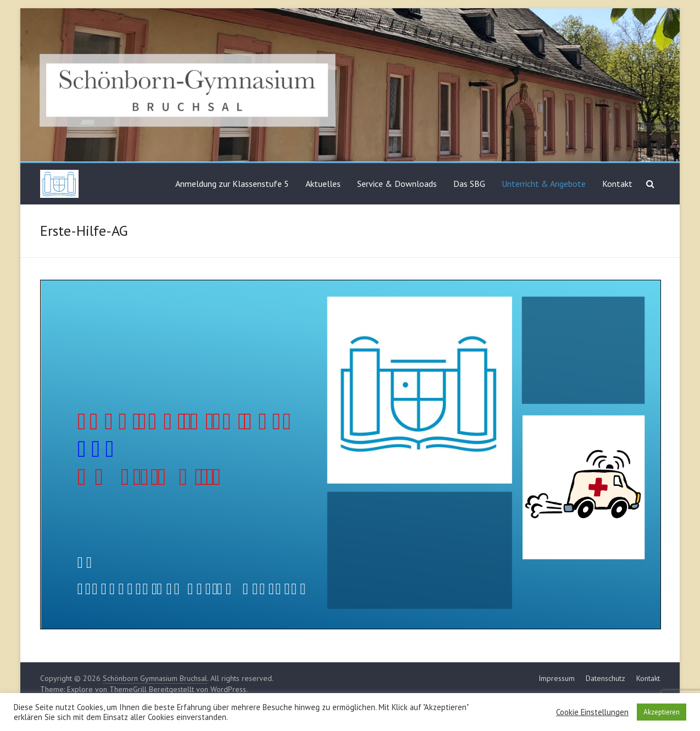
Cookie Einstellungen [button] (592, 712)
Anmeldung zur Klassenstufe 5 (232, 184)
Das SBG (469, 184)
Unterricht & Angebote (544, 184)
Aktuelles (323, 184)
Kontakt (617, 184)
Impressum (557, 678)
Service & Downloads (397, 184)
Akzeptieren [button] (662, 712)
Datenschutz (605, 678)
